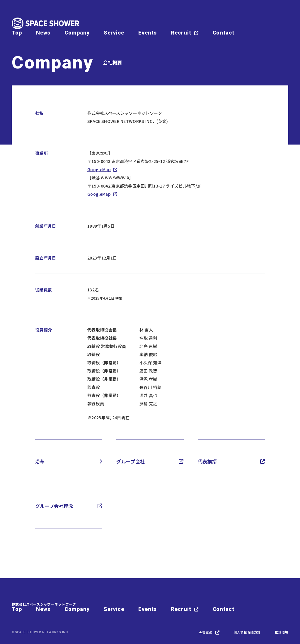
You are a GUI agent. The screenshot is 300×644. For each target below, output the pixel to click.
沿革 (40, 461)
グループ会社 (131, 461)
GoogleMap (99, 169)
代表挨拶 (207, 461)
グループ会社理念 (54, 506)
